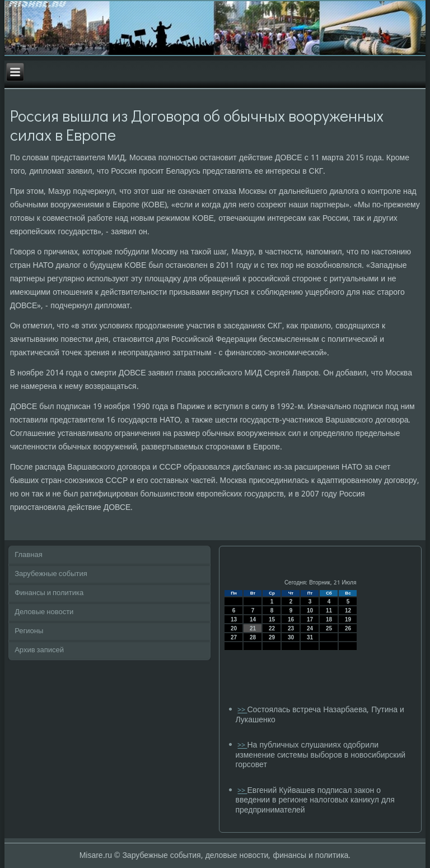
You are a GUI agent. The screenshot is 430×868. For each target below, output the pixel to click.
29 (272, 637)
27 (234, 637)
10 (310, 611)
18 (329, 619)
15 (272, 619)
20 (234, 628)
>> (242, 710)
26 (348, 628)
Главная (28, 555)
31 (310, 637)
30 (291, 637)
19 (348, 619)
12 (348, 611)
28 (253, 637)
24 (310, 628)
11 (329, 611)
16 (291, 619)
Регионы (29, 631)
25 (329, 628)
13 (234, 619)
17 (310, 619)
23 (291, 628)
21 (253, 628)
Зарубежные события (51, 574)
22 (272, 628)
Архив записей (39, 650)
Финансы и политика (49, 593)
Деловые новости (44, 612)
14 (253, 619)
